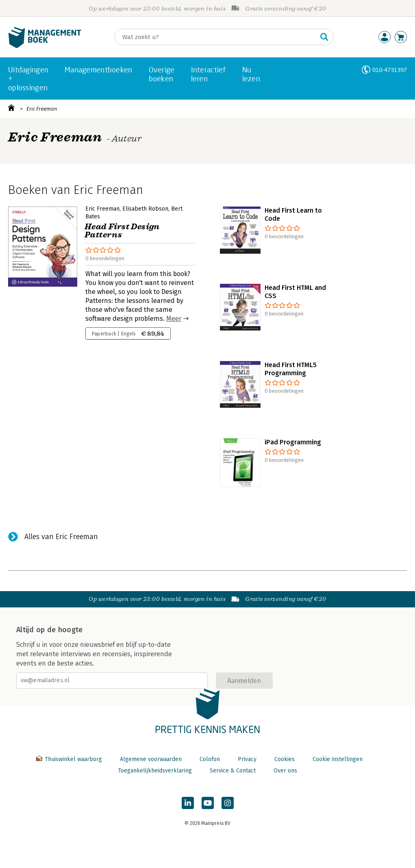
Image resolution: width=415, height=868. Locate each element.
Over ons (285, 771)
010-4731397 (390, 70)
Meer (174, 319)
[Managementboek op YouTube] (208, 803)
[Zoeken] (216, 37)
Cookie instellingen (338, 759)
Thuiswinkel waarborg (70, 759)
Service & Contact (233, 771)
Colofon (210, 759)
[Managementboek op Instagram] (228, 803)
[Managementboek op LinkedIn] (188, 803)
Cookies (285, 759)
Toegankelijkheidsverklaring (155, 771)
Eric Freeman (42, 109)
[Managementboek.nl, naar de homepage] (45, 46)
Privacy (247, 759)
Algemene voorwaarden (151, 759)
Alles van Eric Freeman (61, 537)
